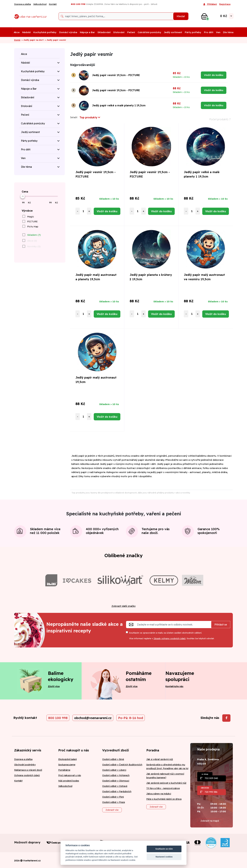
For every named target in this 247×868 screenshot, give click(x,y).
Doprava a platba (23, 4)
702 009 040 (211, 778)
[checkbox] (28, 216)
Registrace (225, 4)
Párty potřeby (193, 32)
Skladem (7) (34, 235)
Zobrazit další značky (124, 606)
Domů (17, 40)
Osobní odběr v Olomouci (116, 781)
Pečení (131, 32)
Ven (218, 32)
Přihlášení (210, 4)
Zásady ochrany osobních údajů (170, 638)
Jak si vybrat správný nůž (160, 759)
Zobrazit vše (112, 810)
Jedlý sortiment (173, 32)
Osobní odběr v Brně (113, 759)
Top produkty (90, 117)
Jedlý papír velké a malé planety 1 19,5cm (119, 105)
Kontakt (53, 4)
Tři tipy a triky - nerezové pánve (163, 788)
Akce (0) (32, 241)
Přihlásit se (221, 625)
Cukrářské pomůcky (149, 32)
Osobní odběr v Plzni (113, 797)
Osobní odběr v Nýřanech (116, 775)
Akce (17, 32)
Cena (25, 192)
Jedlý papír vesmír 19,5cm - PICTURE (116, 75)
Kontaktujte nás (174, 686)
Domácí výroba (68, 32)
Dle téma (228, 32)
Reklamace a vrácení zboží (28, 770)
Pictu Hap (33, 227)
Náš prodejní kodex (69, 781)
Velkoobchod (40, 4)
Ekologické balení (67, 759)
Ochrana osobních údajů (27, 775)
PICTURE (32, 221)
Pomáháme (64, 770)
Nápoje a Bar (87, 32)
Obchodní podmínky (25, 765)
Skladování (104, 32)
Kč (29, 203)
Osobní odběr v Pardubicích (117, 791)
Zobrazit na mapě (210, 821)
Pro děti (209, 32)
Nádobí (26, 32)
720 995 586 (211, 792)
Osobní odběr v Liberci (114, 770)
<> (23, 196)
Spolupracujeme (67, 765)
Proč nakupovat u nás (70, 775)
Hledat (181, 16)
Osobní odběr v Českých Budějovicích (122, 765)
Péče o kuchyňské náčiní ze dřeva (164, 799)
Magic (31, 217)
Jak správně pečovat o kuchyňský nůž (166, 783)
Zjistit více (54, 686)
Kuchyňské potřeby (45, 32)
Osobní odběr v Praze (114, 802)
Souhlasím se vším (164, 849)
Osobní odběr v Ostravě (115, 786)
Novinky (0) (34, 246)
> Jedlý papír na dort (33, 40)
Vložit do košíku (214, 75)
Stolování (119, 32)
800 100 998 (58, 718)
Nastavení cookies (164, 857)
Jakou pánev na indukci (159, 794)
